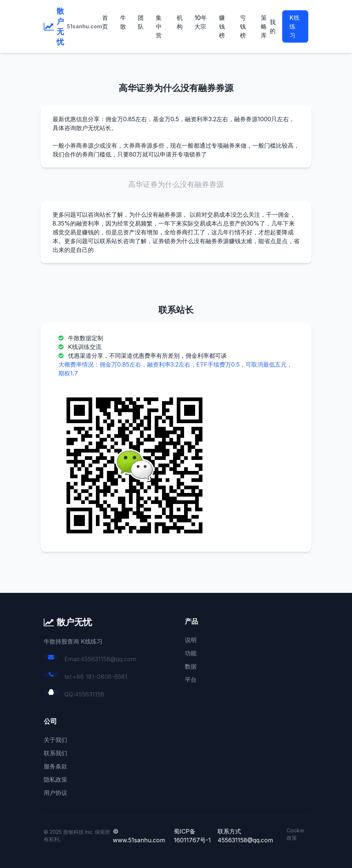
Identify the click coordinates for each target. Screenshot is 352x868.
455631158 (89, 694)
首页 (105, 22)
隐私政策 (55, 779)
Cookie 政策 (295, 834)
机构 (180, 22)
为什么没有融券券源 (155, 215)
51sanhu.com (85, 26)
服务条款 (55, 766)
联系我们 (55, 753)
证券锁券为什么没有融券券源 (191, 241)
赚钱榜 (222, 26)
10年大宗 (201, 22)
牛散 (123, 22)
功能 (191, 653)
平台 (191, 680)
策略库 (264, 26)
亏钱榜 (243, 26)
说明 (191, 640)
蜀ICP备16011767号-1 (192, 836)
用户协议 (55, 793)
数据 (191, 666)
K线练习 (294, 26)
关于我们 (55, 740)
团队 (141, 22)
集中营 (159, 26)
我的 (273, 26)
